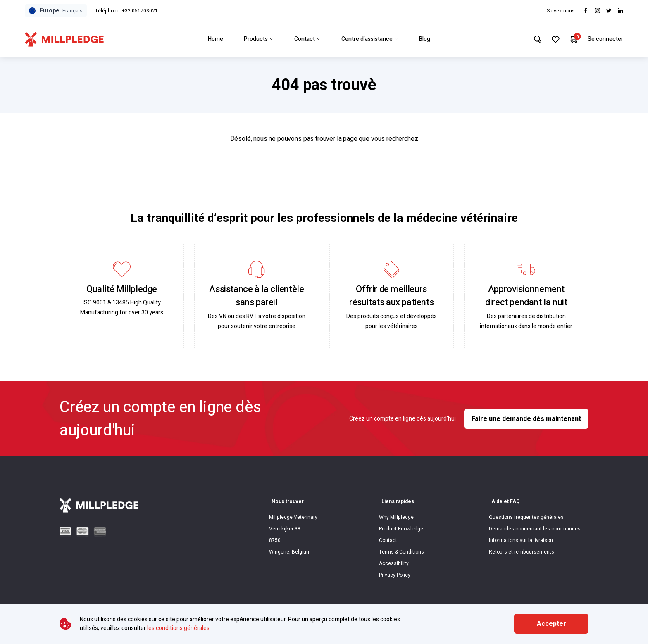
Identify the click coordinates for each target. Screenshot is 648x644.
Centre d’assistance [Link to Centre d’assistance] (369, 39)
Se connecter (605, 39)
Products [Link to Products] (257, 39)
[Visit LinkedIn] (621, 11)
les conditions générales (178, 628)
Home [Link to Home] (214, 39)
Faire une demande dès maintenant (526, 419)
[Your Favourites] (555, 39)
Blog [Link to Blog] (423, 39)
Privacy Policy (395, 575)
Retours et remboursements (522, 552)
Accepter (552, 624)
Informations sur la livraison (521, 540)
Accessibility (394, 563)
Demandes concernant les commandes (535, 529)
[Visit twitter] (609, 11)
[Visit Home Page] (64, 39)
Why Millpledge (396, 517)
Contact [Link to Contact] (306, 39)
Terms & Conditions (401, 552)
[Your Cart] (573, 39)
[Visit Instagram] (597, 11)
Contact (388, 540)
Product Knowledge (401, 529)
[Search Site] (536, 39)
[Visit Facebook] (586, 11)
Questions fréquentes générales (526, 517)
